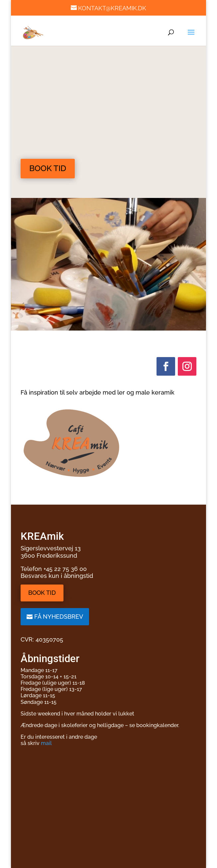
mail (46, 743)
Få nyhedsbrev (59, 617)
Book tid (48, 168)
